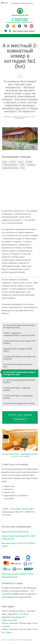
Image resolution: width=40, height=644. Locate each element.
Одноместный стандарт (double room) (18, 350)
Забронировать (20, 419)
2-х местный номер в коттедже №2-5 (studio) (20, 358)
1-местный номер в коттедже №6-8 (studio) (19, 342)
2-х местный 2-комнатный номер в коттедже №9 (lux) (19, 326)
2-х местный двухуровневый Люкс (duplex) (19, 381)
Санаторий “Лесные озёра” (22, 509)
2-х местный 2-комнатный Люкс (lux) (18, 365)
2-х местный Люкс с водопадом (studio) (18, 397)
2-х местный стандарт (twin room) (19, 403)
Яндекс (7, 626)
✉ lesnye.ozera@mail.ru (14, 22)
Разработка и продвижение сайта (11, 640)
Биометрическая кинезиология (15, 532)
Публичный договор (10, 574)
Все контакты (28, 22)
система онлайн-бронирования (17, 36)
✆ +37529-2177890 (20, 21)
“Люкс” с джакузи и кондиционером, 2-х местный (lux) (19, 334)
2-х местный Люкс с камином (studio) (17, 389)
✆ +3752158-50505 (20, 19)
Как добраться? (18, 617)
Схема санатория (9, 620)
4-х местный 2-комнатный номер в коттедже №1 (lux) (19, 373)
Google (8, 632)
